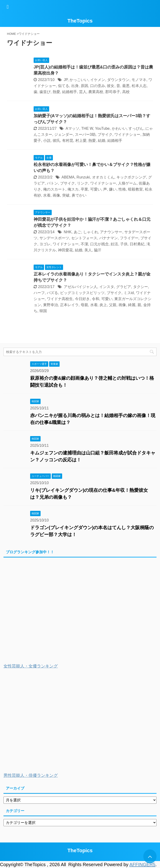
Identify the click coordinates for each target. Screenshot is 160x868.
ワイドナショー (127, 134)
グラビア (124, 287)
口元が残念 (99, 244)
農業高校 (96, 92)
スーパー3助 (85, 134)
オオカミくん (103, 177)
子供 (124, 244)
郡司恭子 (113, 92)
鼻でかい (79, 195)
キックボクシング (131, 177)
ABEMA (68, 177)
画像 (56, 195)
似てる (64, 86)
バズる (52, 293)
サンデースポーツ (54, 238)
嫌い (113, 189)
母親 (84, 305)
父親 (113, 305)
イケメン (98, 80)
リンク (83, 183)
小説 (47, 141)
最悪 (126, 86)
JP (66, 80)
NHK (68, 232)
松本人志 (139, 86)
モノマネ (139, 80)
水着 (47, 195)
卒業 (84, 189)
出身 (75, 86)
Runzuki (83, 177)
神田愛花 (65, 250)
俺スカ (73, 189)
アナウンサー (111, 232)
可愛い (96, 189)
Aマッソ (72, 128)
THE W (87, 128)
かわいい (119, 128)
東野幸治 (51, 305)
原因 (84, 86)
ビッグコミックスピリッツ (82, 293)
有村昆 (68, 141)
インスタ (107, 287)
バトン (52, 183)
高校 (126, 92)
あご (77, 232)
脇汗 (98, 250)
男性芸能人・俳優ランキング (31, 775)
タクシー (141, 287)
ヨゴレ (45, 244)
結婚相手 (70, 92)
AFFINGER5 (142, 865)
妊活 (114, 244)
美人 (88, 250)
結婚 (102, 141)
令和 (96, 299)
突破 (66, 195)
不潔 (84, 244)
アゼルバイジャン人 (80, 287)
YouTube (102, 128)
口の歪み (98, 86)
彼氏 (56, 141)
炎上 (103, 305)
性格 (122, 189)
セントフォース (84, 238)
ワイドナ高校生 (60, 299)
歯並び (45, 92)
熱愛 (56, 92)
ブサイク (105, 134)
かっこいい (79, 80)
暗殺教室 (135, 189)
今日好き (82, 299)
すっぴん (136, 128)
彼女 (111, 86)
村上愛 (81, 141)
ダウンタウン (118, 80)
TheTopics (80, 21)
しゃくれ (91, 232)
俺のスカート (54, 189)
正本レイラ (69, 305)
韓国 (43, 311)
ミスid (129, 293)
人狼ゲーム (127, 183)
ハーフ (39, 293)
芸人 (83, 92)
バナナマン (109, 238)
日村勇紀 (137, 244)
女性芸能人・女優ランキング (31, 666)
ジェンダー (64, 134)
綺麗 (132, 305)
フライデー (129, 238)
